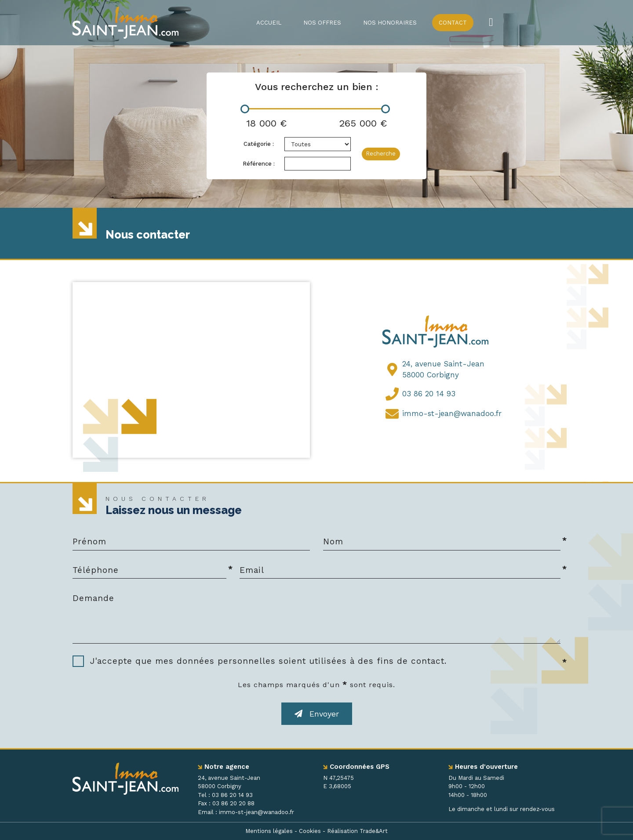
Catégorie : (259, 144)
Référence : (259, 164)
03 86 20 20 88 (233, 803)
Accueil (269, 23)
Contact (453, 23)
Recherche (381, 154)
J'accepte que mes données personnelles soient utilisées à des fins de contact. (268, 661)
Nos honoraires (390, 23)
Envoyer (317, 714)
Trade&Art (374, 831)
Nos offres (322, 23)
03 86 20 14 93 (429, 394)
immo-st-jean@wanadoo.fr (452, 413)
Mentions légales (269, 831)
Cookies (310, 831)
